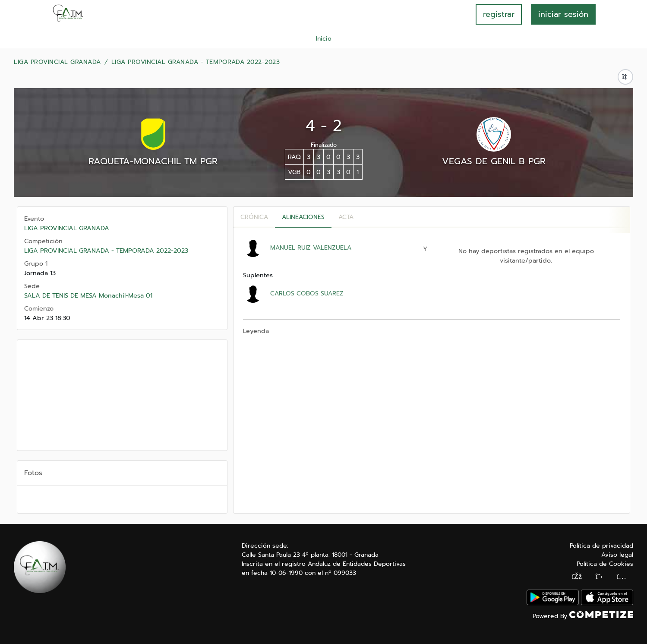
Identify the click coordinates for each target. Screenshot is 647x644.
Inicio (324, 39)
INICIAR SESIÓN (563, 14)
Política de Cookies (605, 564)
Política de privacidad (601, 546)
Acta (346, 217)
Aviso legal (617, 555)
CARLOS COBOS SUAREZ (307, 293)
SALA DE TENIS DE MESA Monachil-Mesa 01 (88, 295)
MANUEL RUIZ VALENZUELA (311, 248)
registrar (499, 14)
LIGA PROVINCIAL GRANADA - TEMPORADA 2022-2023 (196, 62)
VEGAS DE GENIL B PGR (494, 161)
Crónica (254, 217)
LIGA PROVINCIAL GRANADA (57, 62)
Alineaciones (303, 217)
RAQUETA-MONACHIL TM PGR (153, 161)
